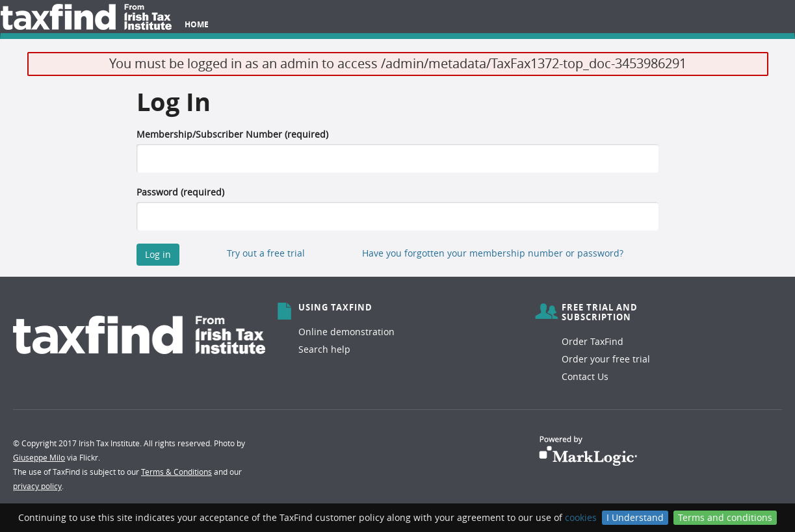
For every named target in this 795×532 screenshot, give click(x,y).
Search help (324, 349)
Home (197, 24)
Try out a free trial (266, 253)
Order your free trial (606, 359)
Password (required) (180, 192)
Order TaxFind (593, 341)
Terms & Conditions (176, 472)
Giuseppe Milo (39, 457)
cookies (581, 517)
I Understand (635, 517)
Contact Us (585, 376)
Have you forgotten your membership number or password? (493, 253)
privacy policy (37, 486)
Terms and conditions (725, 517)
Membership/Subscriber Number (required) (232, 134)
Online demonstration (346, 332)
